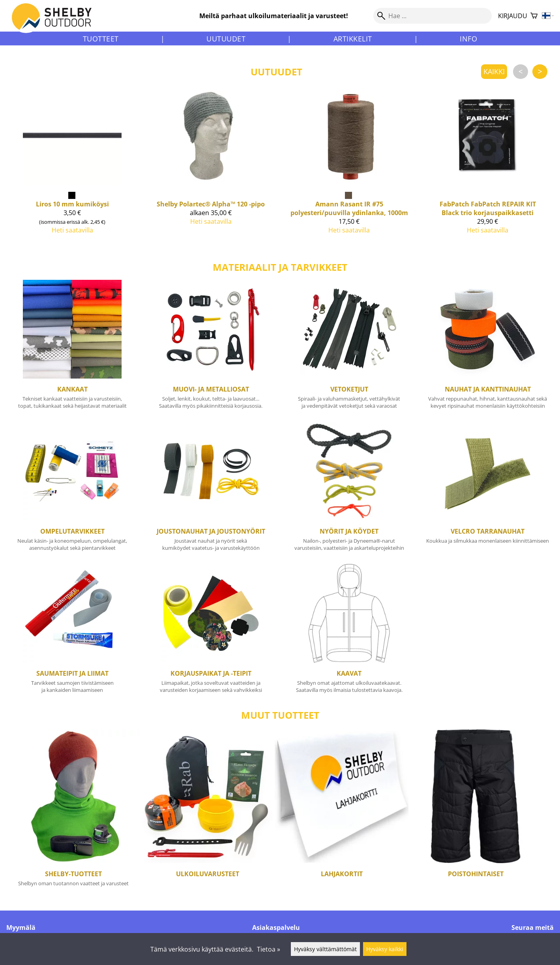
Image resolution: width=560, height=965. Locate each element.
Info (468, 39)
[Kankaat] (72, 348)
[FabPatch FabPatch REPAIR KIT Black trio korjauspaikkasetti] (488, 173)
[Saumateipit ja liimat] (72, 632)
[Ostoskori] (534, 16)
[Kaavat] (349, 632)
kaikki (494, 71)
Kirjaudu (513, 16)
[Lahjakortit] (342, 814)
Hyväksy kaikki (385, 949)
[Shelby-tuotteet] (73, 814)
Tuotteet (101, 39)
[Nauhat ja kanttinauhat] (488, 348)
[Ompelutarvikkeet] (72, 490)
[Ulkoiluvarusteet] (208, 814)
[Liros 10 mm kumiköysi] (72, 173)
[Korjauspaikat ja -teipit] (211, 632)
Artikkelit (353, 39)
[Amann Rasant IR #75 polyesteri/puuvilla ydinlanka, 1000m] (349, 173)
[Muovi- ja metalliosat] (211, 348)
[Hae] (433, 16)
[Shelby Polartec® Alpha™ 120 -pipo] (211, 173)
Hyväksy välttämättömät (325, 949)
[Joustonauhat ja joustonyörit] (211, 490)
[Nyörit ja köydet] (349, 490)
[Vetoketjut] (349, 348)
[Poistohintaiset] (476, 814)
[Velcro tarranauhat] (488, 490)
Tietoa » (269, 949)
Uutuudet (226, 39)
